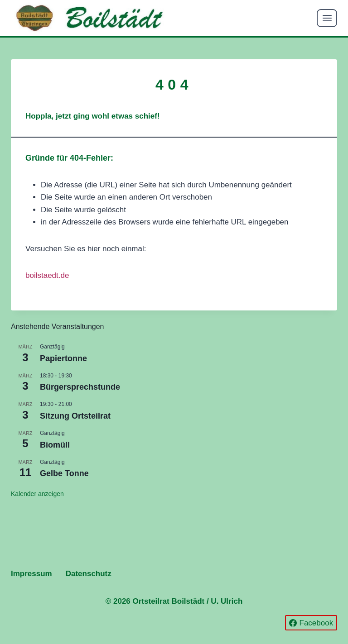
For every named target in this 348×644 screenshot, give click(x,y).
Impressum (31, 574)
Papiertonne (63, 358)
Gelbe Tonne (64, 473)
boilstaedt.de (47, 275)
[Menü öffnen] (327, 18)
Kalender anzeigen (37, 494)
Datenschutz (89, 574)
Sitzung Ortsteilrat (75, 416)
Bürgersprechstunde (80, 387)
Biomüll (55, 445)
